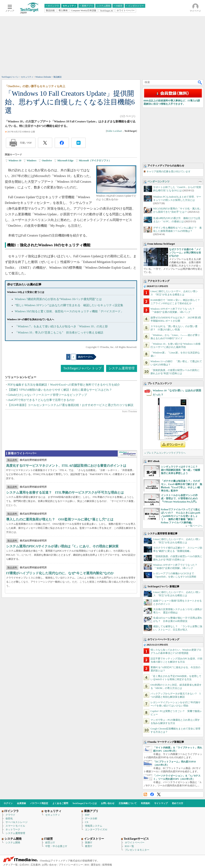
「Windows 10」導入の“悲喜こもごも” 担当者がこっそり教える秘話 (59, 333)
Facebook (152, 794)
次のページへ (85, 357)
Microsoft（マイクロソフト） (95, 161)
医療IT (89, 843)
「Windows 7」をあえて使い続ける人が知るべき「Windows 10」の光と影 (61, 326)
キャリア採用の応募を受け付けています (168, 172)
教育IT (89, 846)
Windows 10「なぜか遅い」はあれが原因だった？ (177, 393)
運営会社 (96, 865)
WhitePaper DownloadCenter (127, 454)
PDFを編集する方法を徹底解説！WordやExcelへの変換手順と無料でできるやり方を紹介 (64, 385)
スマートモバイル (15, 826)
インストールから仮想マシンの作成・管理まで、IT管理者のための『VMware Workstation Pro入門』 (179, 498)
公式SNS (24, 865)
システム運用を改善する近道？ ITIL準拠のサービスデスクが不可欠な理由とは (65, 492)
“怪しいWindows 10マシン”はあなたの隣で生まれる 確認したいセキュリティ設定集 (69, 305)
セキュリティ (53, 815)
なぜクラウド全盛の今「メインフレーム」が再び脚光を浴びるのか (185, 253)
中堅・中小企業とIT (56, 846)
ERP (87, 815)
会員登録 (21, 803)
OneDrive (47, 161)
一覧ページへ (195, 526)
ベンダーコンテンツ (158, 182)
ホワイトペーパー (135, 843)
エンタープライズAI (96, 829)
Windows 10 (15, 161)
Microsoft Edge (65, 161)
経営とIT (50, 843)
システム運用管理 (122, 368)
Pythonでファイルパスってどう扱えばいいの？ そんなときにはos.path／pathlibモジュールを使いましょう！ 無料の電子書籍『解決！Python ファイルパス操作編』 (181, 516)
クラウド (10, 815)
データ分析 (91, 818)
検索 (200, 82)
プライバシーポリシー (71, 865)
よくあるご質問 (60, 803)
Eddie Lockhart (114, 131)
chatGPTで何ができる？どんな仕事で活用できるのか (41, 400)
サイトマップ (161, 803)
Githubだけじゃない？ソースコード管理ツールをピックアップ (47, 395)
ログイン (8, 803)
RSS (145, 794)
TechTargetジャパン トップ (82, 368)
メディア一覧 (10, 865)
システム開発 (13, 843)
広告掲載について (128, 803)
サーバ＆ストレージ (17, 822)
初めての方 (178, 803)
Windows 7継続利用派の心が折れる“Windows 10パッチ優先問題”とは (58, 299)
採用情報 (107, 865)
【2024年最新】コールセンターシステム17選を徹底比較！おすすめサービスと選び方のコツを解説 (71, 405)
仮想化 (9, 818)
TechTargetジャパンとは (85, 803)
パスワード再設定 (39, 803)
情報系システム (94, 826)
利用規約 (145, 803)
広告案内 (35, 865)
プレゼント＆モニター (137, 850)
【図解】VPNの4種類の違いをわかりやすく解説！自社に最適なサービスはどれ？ (60, 390)
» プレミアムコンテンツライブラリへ (165, 453)
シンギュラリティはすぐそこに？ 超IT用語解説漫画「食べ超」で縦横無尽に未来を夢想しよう (181, 470)
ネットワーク (13, 829)
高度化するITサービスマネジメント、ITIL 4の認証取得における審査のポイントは (66, 466)
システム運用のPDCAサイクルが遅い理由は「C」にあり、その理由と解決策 (62, 546)
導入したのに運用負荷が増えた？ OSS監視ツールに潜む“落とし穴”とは (60, 519)
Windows (32, 161)
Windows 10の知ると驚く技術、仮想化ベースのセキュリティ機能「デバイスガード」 (69, 311)
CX (87, 822)
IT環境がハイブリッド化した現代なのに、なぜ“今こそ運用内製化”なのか (60, 573)
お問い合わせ (108, 803)
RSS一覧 (129, 846)
